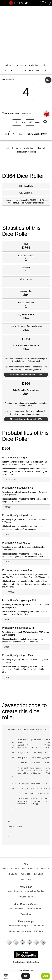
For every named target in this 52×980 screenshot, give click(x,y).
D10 (24, 71)
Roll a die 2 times (14, 148)
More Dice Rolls (15, 891)
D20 (38, 71)
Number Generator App (20, 931)
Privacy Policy (26, 897)
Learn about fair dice (35, 891)
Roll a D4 (45, 869)
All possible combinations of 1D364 (26, 375)
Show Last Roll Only (37, 134)
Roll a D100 (26, 880)
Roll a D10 (26, 874)
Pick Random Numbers (26, 152)
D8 (17, 71)
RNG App (38, 931)
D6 (11, 71)
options (6, 976)
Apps (45, 3)
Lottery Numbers (35, 908)
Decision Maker (17, 908)
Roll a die (9, 65)
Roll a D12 (38, 874)
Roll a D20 (21, 65)
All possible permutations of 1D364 (26, 419)
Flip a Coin (41, 148)
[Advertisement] (26, 33)
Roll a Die (19, 3)
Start (45, 976)
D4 (5, 71)
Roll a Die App (38, 926)
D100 (46, 71)
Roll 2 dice (34, 65)
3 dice (44, 65)
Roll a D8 (13, 874)
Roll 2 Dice (20, 869)
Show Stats (27, 114)
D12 (31, 71)
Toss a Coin (26, 914)
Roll (48, 80)
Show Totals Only (12, 113)
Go (26, 976)
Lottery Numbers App (18, 926)
